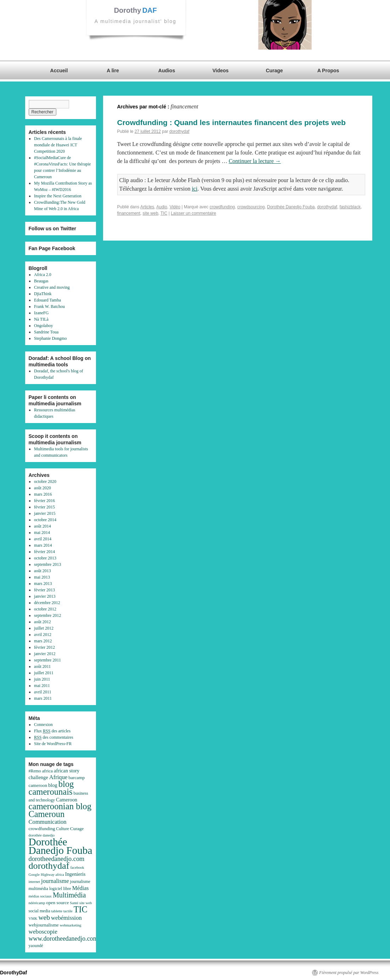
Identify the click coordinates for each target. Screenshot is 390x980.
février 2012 (44, 647)
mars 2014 (43, 545)
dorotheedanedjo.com (57, 859)
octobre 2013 (45, 558)
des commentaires (54, 737)
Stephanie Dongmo (50, 338)
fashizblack (350, 207)
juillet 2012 (44, 628)
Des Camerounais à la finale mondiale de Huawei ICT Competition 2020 (58, 145)
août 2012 (43, 622)
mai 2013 (42, 577)
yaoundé (36, 946)
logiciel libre (60, 889)
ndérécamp (37, 903)
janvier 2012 (45, 654)
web (44, 917)
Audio (162, 207)
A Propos (328, 71)
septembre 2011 (47, 660)
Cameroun (47, 814)
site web (151, 213)
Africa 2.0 (43, 275)
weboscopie (43, 932)
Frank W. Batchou (49, 306)
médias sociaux (40, 896)
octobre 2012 (45, 609)
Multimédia (69, 895)
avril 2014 (43, 539)
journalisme (55, 881)
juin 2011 (42, 679)
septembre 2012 (47, 615)
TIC (164, 213)
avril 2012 (43, 635)
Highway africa (52, 875)
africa (47, 771)
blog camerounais (51, 788)
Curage (274, 71)
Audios (167, 71)
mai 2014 (42, 533)
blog (53, 785)
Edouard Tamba (47, 300)
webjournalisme (44, 925)
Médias (81, 888)
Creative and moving (52, 287)
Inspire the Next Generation (58, 196)
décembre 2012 (47, 603)
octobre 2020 (45, 481)
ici (194, 189)
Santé (74, 903)
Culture (62, 829)
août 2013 (43, 571)
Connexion (43, 725)
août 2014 (43, 526)
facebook (77, 868)
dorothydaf (179, 131)
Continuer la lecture (255, 161)
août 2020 (43, 488)
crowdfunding (222, 207)
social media (39, 911)
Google (34, 875)
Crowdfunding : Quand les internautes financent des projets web (231, 122)
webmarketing (71, 925)
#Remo (35, 771)
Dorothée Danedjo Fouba (291, 207)
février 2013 (44, 590)
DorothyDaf (13, 973)
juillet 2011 (44, 673)
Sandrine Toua (46, 332)
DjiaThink (43, 294)
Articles (147, 207)
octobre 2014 (45, 520)
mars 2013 (43, 584)
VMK (33, 919)
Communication (48, 822)
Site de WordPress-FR (53, 744)
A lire (113, 71)
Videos (221, 71)
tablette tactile (62, 911)
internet (35, 882)
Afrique (58, 777)
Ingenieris (75, 874)
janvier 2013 (45, 596)
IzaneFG (41, 313)
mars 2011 (43, 698)
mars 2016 (43, 494)
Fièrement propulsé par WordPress (349, 973)
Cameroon (67, 800)
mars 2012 (43, 641)
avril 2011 (43, 692)
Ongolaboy (43, 326)
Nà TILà (41, 319)
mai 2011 (42, 686)
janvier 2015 (45, 513)
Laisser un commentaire (193, 213)
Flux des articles (52, 731)
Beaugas (41, 281)
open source (57, 903)
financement (129, 213)
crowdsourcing (251, 207)
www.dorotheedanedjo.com (63, 939)
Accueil (59, 71)
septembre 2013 (47, 564)
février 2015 (44, 507)
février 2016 (44, 501)
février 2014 (44, 552)
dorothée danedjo (42, 835)
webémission (66, 918)
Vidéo (175, 207)
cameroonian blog (60, 806)
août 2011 (42, 666)
